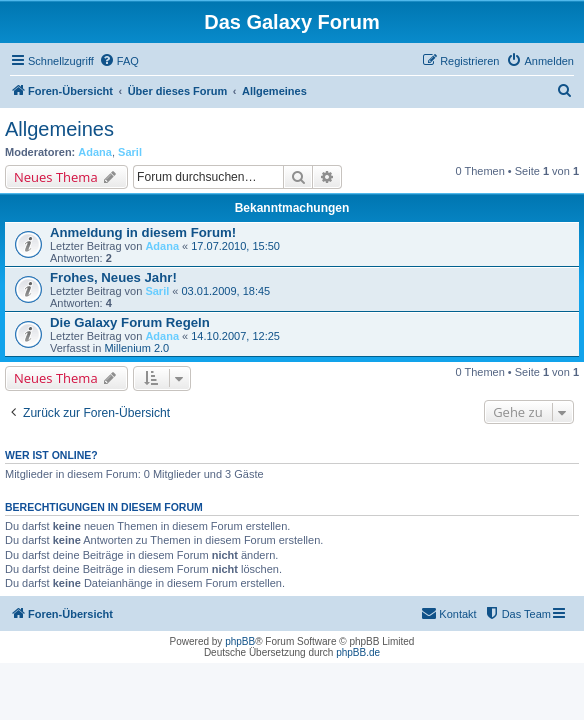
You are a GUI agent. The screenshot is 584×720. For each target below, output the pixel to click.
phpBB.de (358, 652)
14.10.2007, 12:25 (235, 336)
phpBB (240, 641)
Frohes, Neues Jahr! (113, 277)
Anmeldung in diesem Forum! (143, 232)
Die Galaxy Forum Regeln (130, 322)
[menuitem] (119, 61)
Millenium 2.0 (136, 348)
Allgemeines (59, 129)
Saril (130, 152)
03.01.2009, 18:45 (225, 291)
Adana (95, 152)
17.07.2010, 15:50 (235, 246)
